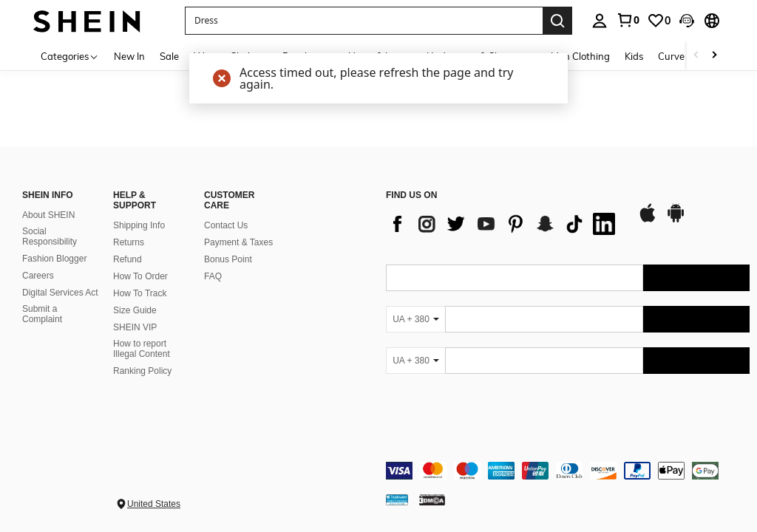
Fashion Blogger (54, 259)
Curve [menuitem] (671, 56)
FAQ (213, 276)
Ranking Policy (142, 371)
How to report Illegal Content (142, 349)
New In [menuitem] (129, 56)
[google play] (676, 220)
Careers (38, 276)
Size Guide (135, 310)
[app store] (648, 220)
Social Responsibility (50, 236)
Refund (128, 259)
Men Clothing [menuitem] (580, 56)
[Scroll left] (696, 56)
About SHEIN (48, 215)
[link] (628, 20)
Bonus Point (228, 259)
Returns (129, 242)
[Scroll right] (714, 56)
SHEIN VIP (135, 327)
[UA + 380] (415, 319)
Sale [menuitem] (169, 56)
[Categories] (70, 56)
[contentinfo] (568, 471)
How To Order (140, 276)
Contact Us (226, 225)
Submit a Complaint (42, 314)
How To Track (140, 293)
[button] (364, 21)
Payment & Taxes (238, 242)
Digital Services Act (60, 293)
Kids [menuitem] (634, 56)
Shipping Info (139, 225)
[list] (504, 224)
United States (154, 504)
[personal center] (600, 21)
